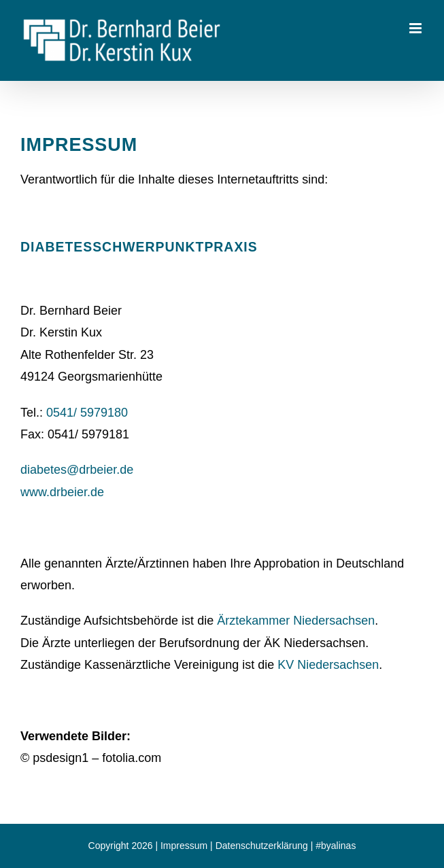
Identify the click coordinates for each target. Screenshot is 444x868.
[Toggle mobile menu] (416, 28)
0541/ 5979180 (87, 413)
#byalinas (336, 846)
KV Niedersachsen (328, 665)
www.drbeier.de (62, 492)
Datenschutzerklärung (262, 846)
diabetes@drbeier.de (77, 470)
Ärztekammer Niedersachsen (296, 621)
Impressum (184, 846)
